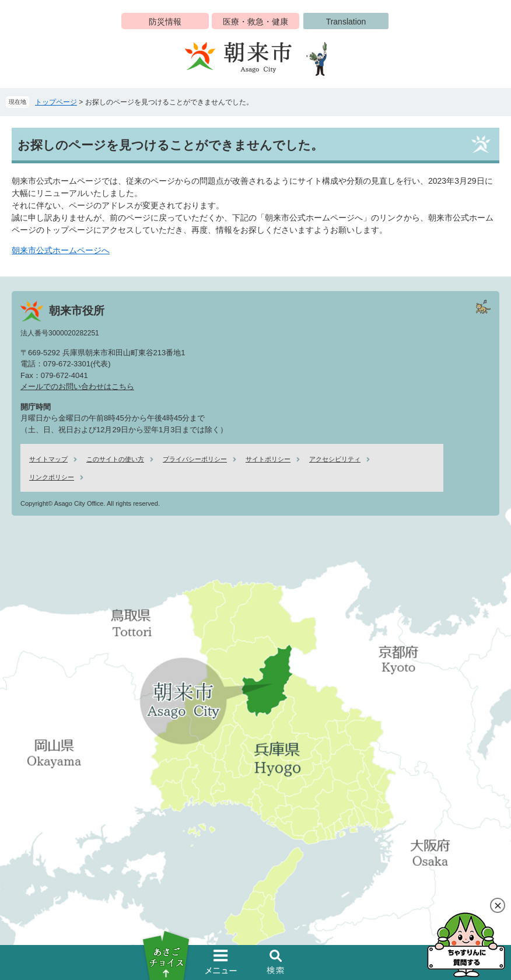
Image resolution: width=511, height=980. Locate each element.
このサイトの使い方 (115, 459)
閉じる (498, 905)
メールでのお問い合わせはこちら (77, 386)
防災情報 (165, 22)
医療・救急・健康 (256, 22)
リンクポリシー (52, 477)
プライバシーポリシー (195, 459)
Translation (346, 22)
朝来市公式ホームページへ (61, 250)
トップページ (56, 102)
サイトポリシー (268, 459)
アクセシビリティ (335, 459)
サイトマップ (48, 459)
